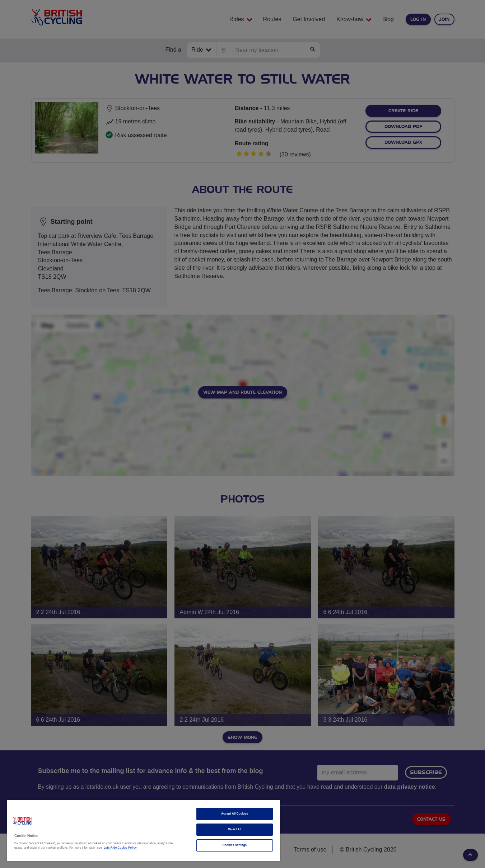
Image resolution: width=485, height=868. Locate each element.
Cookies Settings (235, 845)
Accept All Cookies (235, 814)
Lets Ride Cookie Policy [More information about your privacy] (120, 848)
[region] (144, 831)
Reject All (235, 829)
